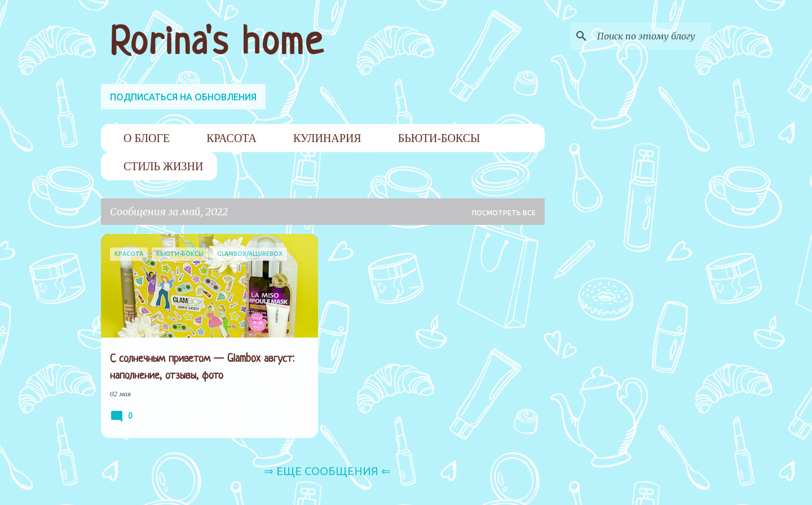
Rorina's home (217, 44)
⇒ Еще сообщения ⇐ (327, 471)
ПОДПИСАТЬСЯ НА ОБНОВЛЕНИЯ (183, 97)
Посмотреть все (504, 213)
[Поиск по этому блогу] (652, 36)
